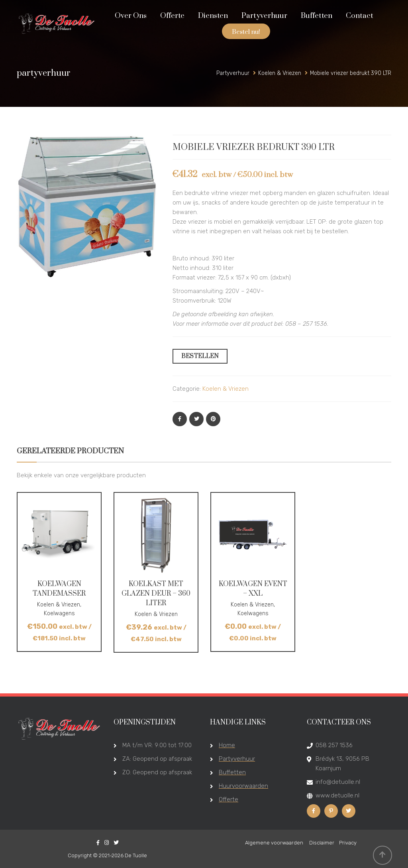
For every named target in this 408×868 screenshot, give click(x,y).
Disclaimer (322, 843)
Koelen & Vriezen (226, 389)
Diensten (213, 16)
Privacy (348, 843)
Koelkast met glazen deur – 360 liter (156, 594)
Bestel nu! (246, 32)
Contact (360, 16)
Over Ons (131, 16)
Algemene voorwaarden (275, 843)
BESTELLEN (200, 356)
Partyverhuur (264, 16)
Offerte (172, 16)
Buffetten (317, 16)
